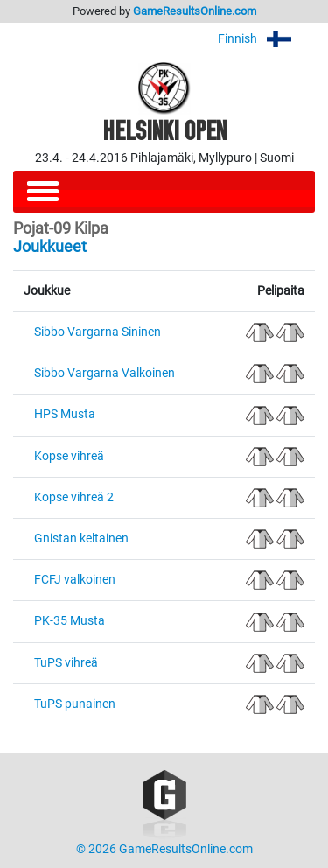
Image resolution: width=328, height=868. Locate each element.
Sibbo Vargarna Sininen (98, 332)
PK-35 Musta (70, 621)
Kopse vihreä (69, 456)
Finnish (266, 39)
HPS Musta (65, 414)
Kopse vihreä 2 (74, 497)
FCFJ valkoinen (75, 580)
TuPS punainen (75, 704)
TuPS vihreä (66, 663)
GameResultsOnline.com (195, 11)
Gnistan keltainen (81, 539)
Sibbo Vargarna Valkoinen (105, 373)
